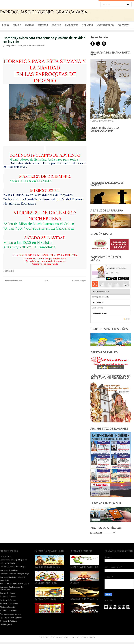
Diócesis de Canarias (9, 563)
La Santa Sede (6, 556)
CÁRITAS (29, 25)
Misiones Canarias (8, 607)
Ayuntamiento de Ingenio (11, 614)
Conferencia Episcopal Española (13, 560)
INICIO (5, 25)
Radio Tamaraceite (8, 597)
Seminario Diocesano (9, 604)
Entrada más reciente (13, 281)
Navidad (41, 46)
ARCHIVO (56, 25)
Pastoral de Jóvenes (8, 600)
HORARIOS (87, 25)
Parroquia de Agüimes (9, 570)
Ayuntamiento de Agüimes (11, 618)
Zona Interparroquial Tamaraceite (14, 583)
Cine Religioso (6, 624)
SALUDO (17, 25)
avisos (26, 46)
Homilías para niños (8, 611)
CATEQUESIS (71, 25)
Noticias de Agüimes (9, 621)
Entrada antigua (79, 281)
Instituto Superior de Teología (13, 567)
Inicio (47, 281)
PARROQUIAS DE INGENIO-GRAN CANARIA (44, 12)
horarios (33, 46)
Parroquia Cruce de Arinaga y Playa (14, 574)
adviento (19, 46)
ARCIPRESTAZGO (105, 25)
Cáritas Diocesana (8, 593)
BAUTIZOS (43, 25)
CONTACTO (123, 25)
